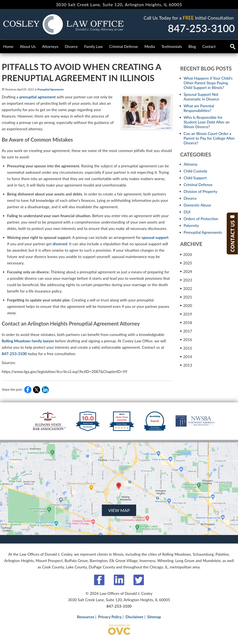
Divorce (71, 46)
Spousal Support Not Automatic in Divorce (201, 97)
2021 (186, 297)
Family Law (93, 46)
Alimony (191, 164)
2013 (186, 365)
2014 (186, 356)
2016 (186, 339)
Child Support (195, 178)
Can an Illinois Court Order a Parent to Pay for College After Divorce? (209, 138)
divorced (60, 244)
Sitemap (154, 617)
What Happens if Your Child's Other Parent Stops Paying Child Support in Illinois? (208, 83)
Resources (86, 617)
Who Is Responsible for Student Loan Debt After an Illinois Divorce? (207, 122)
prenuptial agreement (38, 97)
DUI (187, 212)
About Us (28, 46)
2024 (186, 271)
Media (150, 46)
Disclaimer (134, 617)
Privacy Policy (110, 617)
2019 (186, 314)
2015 (186, 348)
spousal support (155, 237)
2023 (186, 280)
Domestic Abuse (197, 205)
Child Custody (195, 171)
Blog (192, 46)
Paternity (191, 225)
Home (8, 46)
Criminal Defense (124, 46)
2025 (186, 263)
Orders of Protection (201, 219)
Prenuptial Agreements (51, 89)
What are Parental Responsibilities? (199, 108)
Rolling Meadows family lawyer (28, 341)
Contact (209, 46)
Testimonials (172, 46)
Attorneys (50, 46)
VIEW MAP (119, 510)
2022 (186, 288)
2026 (186, 254)
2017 (186, 331)
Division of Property (200, 191)
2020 (186, 305)
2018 (186, 322)
